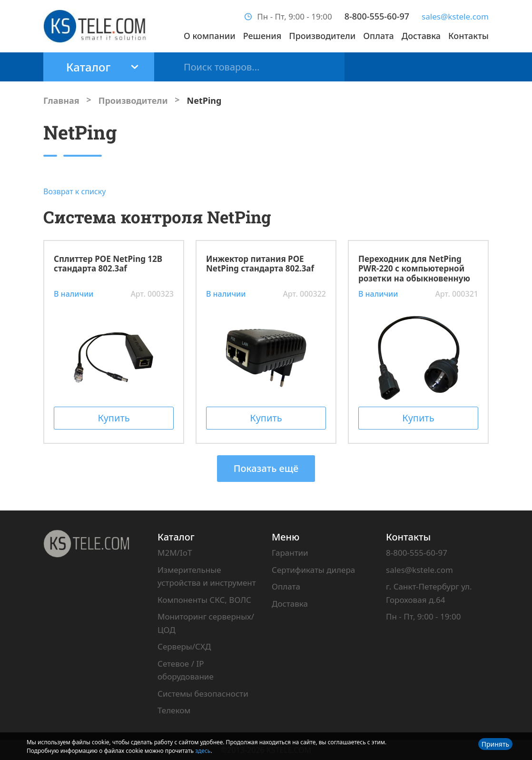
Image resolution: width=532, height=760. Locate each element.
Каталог (176, 537)
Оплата (379, 36)
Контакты (468, 36)
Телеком (174, 710)
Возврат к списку (75, 191)
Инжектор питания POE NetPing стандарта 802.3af (260, 264)
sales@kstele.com (455, 16)
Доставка (421, 36)
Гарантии (290, 553)
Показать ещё (266, 468)
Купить (113, 418)
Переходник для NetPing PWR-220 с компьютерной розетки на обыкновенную (414, 269)
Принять (495, 744)
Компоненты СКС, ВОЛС (204, 600)
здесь (203, 751)
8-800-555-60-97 (377, 16)
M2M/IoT (175, 553)
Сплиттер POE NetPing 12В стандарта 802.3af (108, 264)
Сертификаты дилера (313, 570)
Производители (322, 36)
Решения (262, 36)
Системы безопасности (203, 694)
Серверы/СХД (184, 646)
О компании (210, 36)
